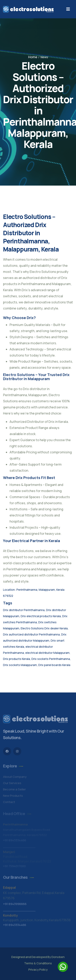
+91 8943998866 (15, 905)
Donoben (58, 957)
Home (33, 57)
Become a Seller (14, 790)
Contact (9, 803)
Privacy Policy (38, 970)
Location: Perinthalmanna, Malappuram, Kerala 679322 (34, 593)
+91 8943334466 (15, 926)
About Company (15, 778)
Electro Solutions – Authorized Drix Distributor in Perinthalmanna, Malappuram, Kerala (31, 233)
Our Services (12, 784)
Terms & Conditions (38, 963)
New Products (13, 797)
